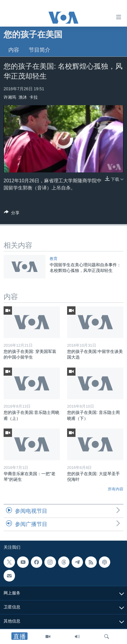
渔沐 (23, 97)
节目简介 (40, 50)
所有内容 (116, 489)
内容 (14, 50)
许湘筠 (10, 97)
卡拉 (34, 97)
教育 (54, 259)
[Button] (12, 214)
